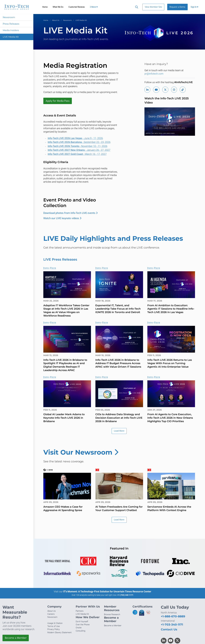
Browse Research (112, 615)
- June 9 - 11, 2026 (75, 138)
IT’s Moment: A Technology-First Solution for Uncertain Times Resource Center (107, 592)
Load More (119, 431)
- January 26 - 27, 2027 (79, 150)
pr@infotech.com (154, 74)
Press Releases (11, 24)
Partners (80, 611)
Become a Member (16, 638)
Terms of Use (54, 627)
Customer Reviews (77, 7)
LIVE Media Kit (11, 37)
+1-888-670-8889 (173, 617)
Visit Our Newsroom (81, 452)
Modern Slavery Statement (59, 633)
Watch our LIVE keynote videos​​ (62, 218)
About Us (56, 20)
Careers (51, 614)
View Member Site (153, 7)
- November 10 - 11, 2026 (78, 146)
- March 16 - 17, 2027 (77, 154)
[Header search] (136, 7)
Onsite (79, 628)
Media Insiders (11, 30)
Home (45, 7)
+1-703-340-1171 (172, 625)
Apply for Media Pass (58, 101)
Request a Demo (177, 7)
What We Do (58, 7)
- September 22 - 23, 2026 (79, 142)
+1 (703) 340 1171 (125, 595)
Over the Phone (83, 625)
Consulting (80, 631)
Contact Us (169, 630)
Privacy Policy (54, 630)
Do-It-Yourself (82, 622)
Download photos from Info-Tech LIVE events (70, 213)
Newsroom (9, 17)
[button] (195, 7)
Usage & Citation (55, 623)
